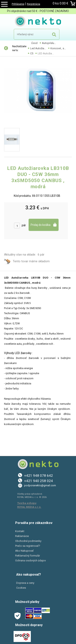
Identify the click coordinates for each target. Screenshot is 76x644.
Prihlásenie (18, 4)
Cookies (21, 588)
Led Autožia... (38, 48)
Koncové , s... (58, 48)
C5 (32, 53)
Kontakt (20, 531)
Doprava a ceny (25, 583)
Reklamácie (22, 536)
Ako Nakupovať (24, 551)
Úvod (34, 43)
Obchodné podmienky (28, 541)
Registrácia (34, 4)
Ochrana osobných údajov (31, 560)
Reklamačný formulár (28, 556)
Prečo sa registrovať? (28, 546)
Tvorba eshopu (27, 503)
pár (24, 225)
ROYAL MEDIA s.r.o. (29, 507)
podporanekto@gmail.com (40, 485)
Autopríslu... (49, 43)
